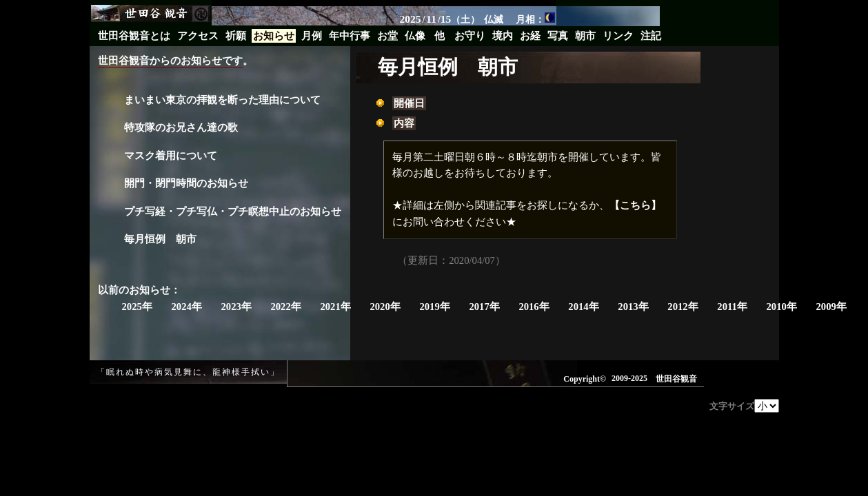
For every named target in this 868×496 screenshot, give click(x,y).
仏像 (415, 36)
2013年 (633, 307)
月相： (535, 19)
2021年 (335, 307)
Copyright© (585, 379)
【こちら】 (635, 205)
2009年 (831, 307)
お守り (470, 36)
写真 (558, 36)
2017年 (484, 307)
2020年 (385, 307)
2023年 (236, 307)
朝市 (585, 36)
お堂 (387, 36)
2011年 (732, 307)
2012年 (683, 307)
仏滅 (494, 19)
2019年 (434, 307)
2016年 (534, 307)
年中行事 (350, 36)
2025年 (137, 307)
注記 (651, 36)
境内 (503, 36)
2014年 (583, 307)
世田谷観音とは (134, 36)
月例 (312, 36)
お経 (530, 36)
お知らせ (274, 36)
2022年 (285, 307)
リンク (618, 36)
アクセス (198, 36)
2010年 (782, 307)
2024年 (186, 307)
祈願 (236, 36)
